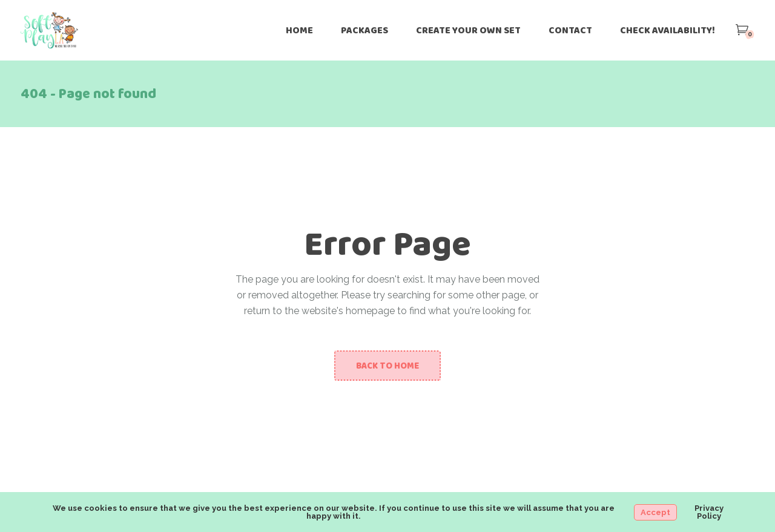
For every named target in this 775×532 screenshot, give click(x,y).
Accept (655, 512)
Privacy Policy (709, 512)
